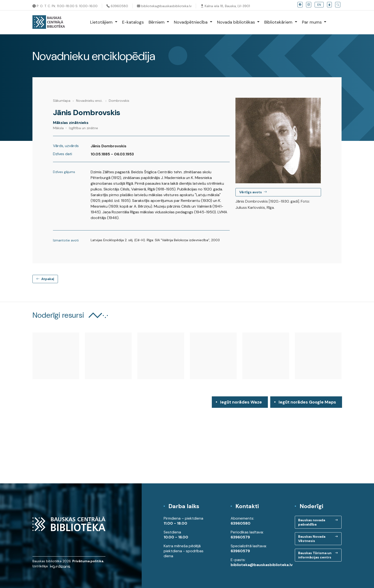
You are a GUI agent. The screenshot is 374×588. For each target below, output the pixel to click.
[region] (187, 440)
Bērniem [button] (157, 22)
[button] (329, 5)
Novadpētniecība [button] (191, 22)
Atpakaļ (45, 279)
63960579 (240, 537)
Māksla (58, 128)
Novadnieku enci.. (90, 101)
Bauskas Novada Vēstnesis (312, 539)
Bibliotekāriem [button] (279, 22)
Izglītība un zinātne (83, 128)
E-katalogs (133, 22)
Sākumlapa (62, 101)
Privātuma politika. (88, 561)
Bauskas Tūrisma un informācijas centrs (315, 555)
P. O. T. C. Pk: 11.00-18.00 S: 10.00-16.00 (65, 6)
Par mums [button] (312, 22)
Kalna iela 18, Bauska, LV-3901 (225, 6)
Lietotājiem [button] (102, 22)
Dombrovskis (119, 101)
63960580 (117, 6)
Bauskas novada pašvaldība (312, 522)
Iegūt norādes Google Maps (307, 404)
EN (319, 5)
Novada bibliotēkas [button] (237, 22)
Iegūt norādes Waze (241, 402)
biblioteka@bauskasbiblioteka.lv (164, 6)
